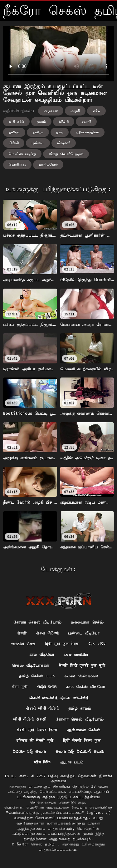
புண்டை (38, 143)
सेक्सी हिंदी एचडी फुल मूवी (82, 665)
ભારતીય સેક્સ (23, 644)
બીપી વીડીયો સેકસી (30, 719)
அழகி (75, 110)
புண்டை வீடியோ (84, 633)
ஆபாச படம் (72, 762)
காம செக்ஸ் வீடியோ (86, 687)
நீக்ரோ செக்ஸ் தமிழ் (37, 844)
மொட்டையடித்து (22, 154)
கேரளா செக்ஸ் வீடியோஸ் (38, 622)
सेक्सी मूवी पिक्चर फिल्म (37, 730)
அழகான (51, 110)
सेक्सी (22, 633)
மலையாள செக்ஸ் (87, 622)
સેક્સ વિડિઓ (47, 633)
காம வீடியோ (42, 654)
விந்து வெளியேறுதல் (66, 154)
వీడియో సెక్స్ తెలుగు (29, 751)
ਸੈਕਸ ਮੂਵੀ (20, 687)
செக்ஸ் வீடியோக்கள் (31, 665)
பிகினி (14, 143)
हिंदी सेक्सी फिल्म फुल (82, 740)
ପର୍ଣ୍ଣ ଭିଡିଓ (47, 687)
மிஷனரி (64, 143)
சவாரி (86, 121)
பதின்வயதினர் (87, 132)
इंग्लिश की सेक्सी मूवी (35, 740)
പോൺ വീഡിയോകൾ (81, 676)
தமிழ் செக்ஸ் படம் (37, 676)
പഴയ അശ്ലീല (76, 654)
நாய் (60, 132)
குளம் (41, 121)
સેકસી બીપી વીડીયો (42, 708)
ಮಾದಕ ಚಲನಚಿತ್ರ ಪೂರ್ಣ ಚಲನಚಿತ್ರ (59, 698)
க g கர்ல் (16, 121)
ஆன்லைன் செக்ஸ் (83, 730)
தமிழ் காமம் (80, 708)
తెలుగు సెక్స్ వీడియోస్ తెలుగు (80, 751)
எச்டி (96, 110)
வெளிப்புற (17, 164)
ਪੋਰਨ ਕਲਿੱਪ (97, 644)
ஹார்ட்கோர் (48, 164)
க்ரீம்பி (64, 121)
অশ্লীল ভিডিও (42, 762)
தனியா (14, 132)
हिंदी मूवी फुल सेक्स (62, 644)
